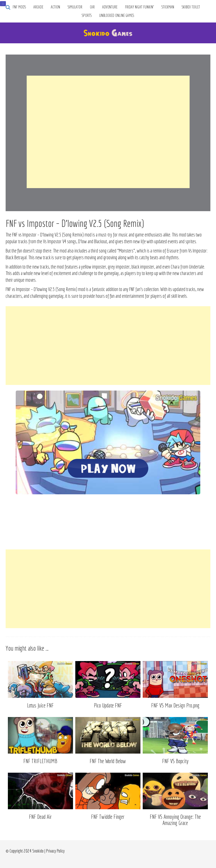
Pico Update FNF (108, 705)
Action (55, 7)
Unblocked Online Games (117, 15)
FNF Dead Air (40, 817)
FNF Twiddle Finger (108, 817)
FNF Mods (19, 7)
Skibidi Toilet (191, 7)
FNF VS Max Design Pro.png (175, 705)
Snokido (38, 851)
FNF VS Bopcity (175, 761)
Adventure (110, 7)
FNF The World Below (108, 761)
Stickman (168, 7)
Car (92, 7)
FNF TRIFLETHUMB (40, 761)
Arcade (38, 7)
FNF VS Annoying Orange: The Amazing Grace (175, 820)
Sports (87, 15)
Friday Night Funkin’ (139, 7)
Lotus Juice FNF (40, 705)
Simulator (75, 7)
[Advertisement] (108, 132)
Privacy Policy (55, 851)
